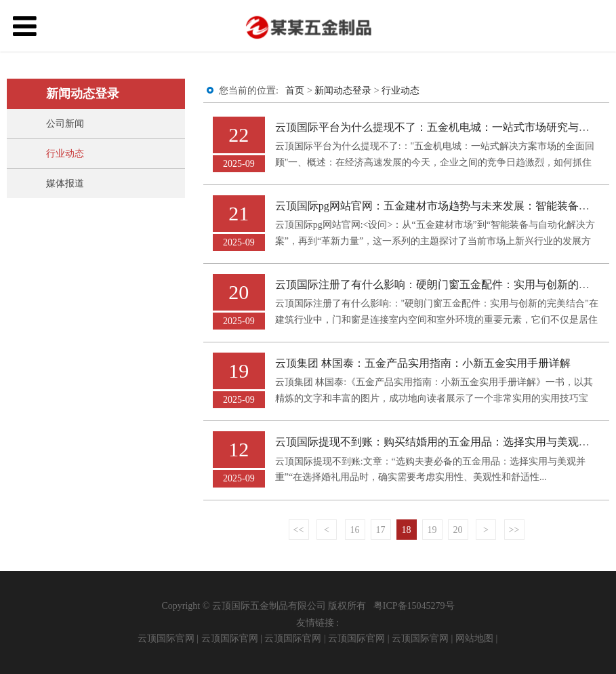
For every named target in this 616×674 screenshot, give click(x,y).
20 (458, 530)
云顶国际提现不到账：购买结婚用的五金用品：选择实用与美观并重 (438, 442)
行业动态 (65, 154)
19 (432, 530)
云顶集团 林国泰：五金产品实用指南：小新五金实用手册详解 (423, 363)
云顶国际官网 (166, 638)
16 (355, 530)
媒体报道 (65, 183)
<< (299, 530)
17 (381, 530)
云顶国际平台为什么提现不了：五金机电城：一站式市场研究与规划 (438, 127)
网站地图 (474, 638)
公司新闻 (65, 124)
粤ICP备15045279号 (414, 606)
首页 (295, 91)
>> (514, 530)
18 (407, 530)
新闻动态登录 (343, 91)
